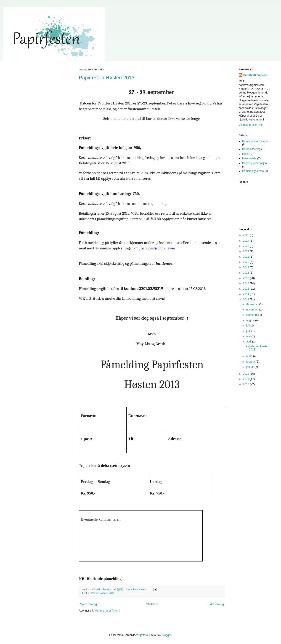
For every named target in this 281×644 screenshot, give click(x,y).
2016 (247, 283)
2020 (247, 262)
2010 (247, 384)
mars (250, 356)
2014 (247, 294)
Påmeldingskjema (253, 171)
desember (253, 304)
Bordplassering (251, 149)
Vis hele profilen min (251, 125)
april (249, 342)
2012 (247, 374)
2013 (247, 299)
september (253, 315)
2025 (247, 235)
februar (251, 362)
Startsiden (152, 604)
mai (249, 336)
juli (248, 326)
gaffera (144, 635)
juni (249, 331)
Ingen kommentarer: (138, 589)
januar (251, 367)
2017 (247, 278)
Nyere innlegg (88, 604)
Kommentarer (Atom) (107, 611)
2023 (247, 246)
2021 (247, 257)
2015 (247, 289)
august (251, 320)
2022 (247, 251)
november (253, 310)
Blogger (166, 635)
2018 (247, 273)
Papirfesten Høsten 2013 (107, 78)
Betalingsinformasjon (255, 141)
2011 (247, 379)
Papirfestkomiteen (255, 75)
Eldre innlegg (216, 604)
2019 (247, 267)
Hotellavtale (249, 158)
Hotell (246, 154)
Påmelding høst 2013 (103, 593)
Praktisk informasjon (254, 163)
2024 (247, 241)
